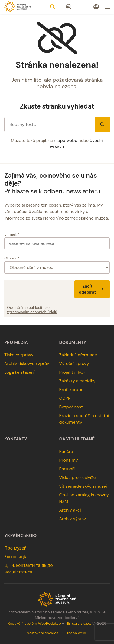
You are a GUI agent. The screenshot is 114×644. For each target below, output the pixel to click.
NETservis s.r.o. (78, 623)
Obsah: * (12, 258)
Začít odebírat (92, 289)
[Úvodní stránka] (18, 7)
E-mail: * (12, 234)
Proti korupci (72, 390)
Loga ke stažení (19, 372)
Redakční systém (22, 623)
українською (20, 536)
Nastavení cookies (42, 633)
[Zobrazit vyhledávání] (53, 7)
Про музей (15, 548)
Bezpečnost (71, 407)
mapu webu (66, 140)
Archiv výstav (73, 519)
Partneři (67, 469)
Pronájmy (69, 460)
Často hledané (77, 439)
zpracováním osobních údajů (32, 312)
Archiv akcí (70, 510)
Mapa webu (77, 633)
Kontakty (16, 439)
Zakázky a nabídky (77, 381)
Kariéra (66, 451)
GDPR (65, 398)
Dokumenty (73, 342)
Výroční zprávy (74, 364)
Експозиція (16, 557)
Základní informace (78, 355)
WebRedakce (49, 623)
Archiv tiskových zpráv (27, 364)
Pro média (16, 342)
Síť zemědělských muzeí (83, 486)
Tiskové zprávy (19, 355)
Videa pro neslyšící (78, 478)
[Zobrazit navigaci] (107, 7)
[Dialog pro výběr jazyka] (96, 7)
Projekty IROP (73, 372)
